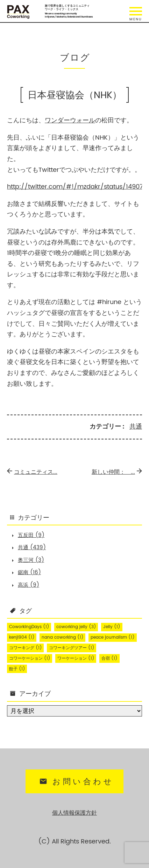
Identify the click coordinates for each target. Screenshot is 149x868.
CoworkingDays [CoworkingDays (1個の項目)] (29, 627)
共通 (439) (32, 548)
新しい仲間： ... (117, 472)
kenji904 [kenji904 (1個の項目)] (22, 637)
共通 (136, 427)
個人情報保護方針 (74, 813)
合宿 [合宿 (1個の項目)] (109, 658)
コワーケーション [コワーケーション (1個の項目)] (30, 658)
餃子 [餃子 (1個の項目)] (17, 669)
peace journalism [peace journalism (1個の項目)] (113, 637)
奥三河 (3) (31, 560)
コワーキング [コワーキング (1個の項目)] (26, 648)
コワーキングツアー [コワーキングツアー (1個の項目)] (72, 648)
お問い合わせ (76, 782)
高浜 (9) (29, 585)
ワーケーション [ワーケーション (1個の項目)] (76, 658)
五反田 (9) (31, 535)
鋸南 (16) (29, 573)
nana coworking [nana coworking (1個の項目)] (63, 637)
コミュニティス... (32, 472)
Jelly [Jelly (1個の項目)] (112, 627)
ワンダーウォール (70, 120)
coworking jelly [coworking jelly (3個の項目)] (76, 627)
